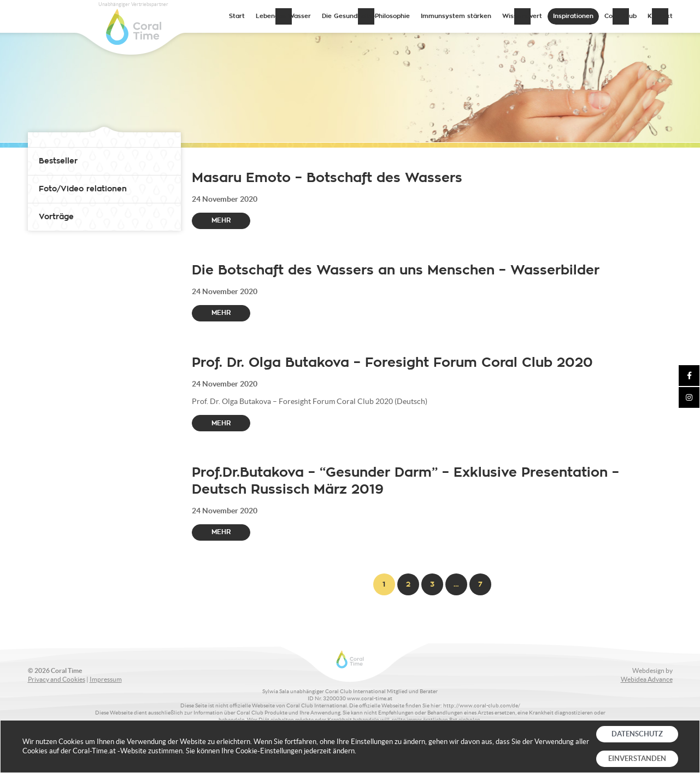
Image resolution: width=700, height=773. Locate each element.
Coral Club (620, 16)
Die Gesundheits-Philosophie (366, 16)
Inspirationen (573, 16)
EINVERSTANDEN (637, 759)
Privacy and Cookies (57, 679)
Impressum (106, 679)
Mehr (221, 220)
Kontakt (660, 16)
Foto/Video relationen (83, 189)
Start (237, 16)
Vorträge (56, 217)
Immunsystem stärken (456, 16)
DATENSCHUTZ (637, 734)
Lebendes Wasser (283, 16)
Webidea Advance (647, 679)
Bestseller (58, 161)
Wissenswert (522, 16)
